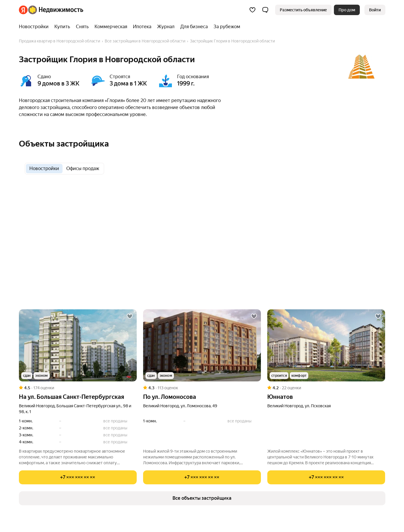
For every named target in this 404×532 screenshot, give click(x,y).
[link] (375, 10)
